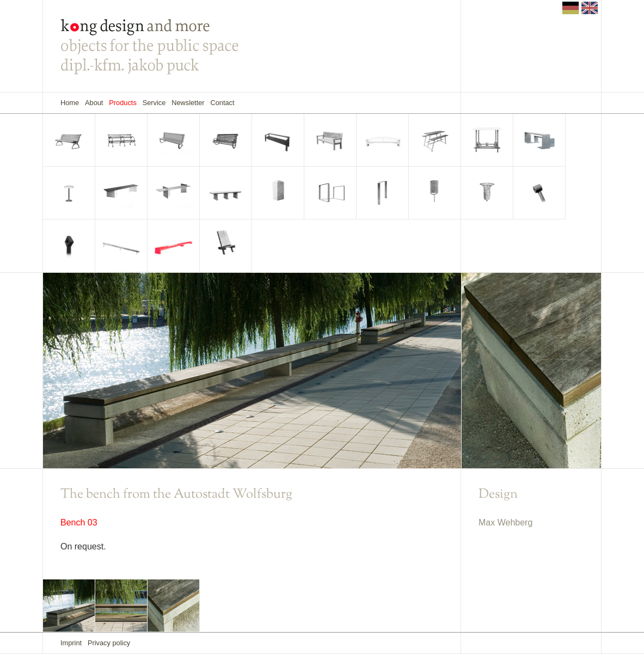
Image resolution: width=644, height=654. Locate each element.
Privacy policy (109, 643)
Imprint (71, 643)
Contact (222, 103)
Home (70, 103)
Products (123, 103)
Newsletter (188, 103)
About (94, 103)
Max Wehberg (505, 522)
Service (154, 103)
